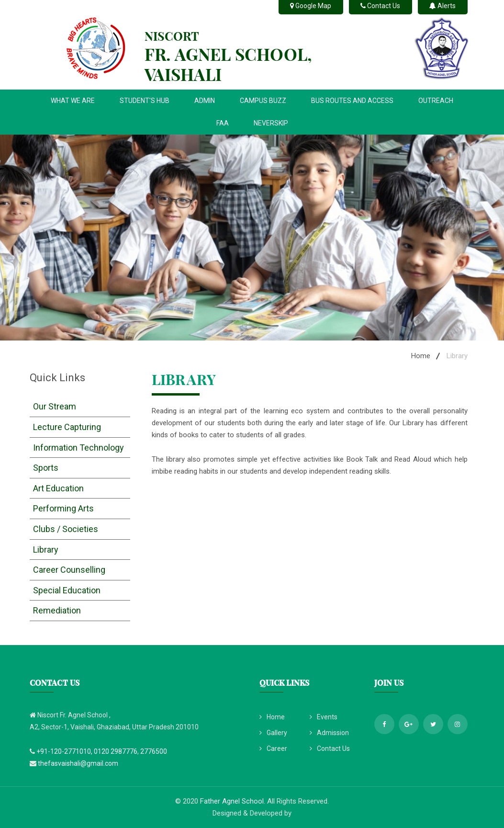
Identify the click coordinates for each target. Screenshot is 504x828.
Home (421, 356)
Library (46, 550)
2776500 (154, 751)
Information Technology (78, 448)
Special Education (67, 590)
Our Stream (55, 406)
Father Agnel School (232, 801)
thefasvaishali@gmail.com (78, 763)
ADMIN (205, 101)
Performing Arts (63, 508)
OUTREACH (436, 101)
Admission (329, 733)
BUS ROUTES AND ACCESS (352, 101)
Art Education (58, 488)
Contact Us (330, 749)
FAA (223, 123)
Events (324, 717)
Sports (46, 468)
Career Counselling (69, 570)
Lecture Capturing (67, 427)
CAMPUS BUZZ (263, 101)
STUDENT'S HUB (145, 101)
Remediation (57, 610)
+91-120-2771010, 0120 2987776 (87, 751)
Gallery (273, 733)
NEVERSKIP (271, 123)
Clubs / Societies (66, 529)
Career (273, 749)
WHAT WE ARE (73, 101)
